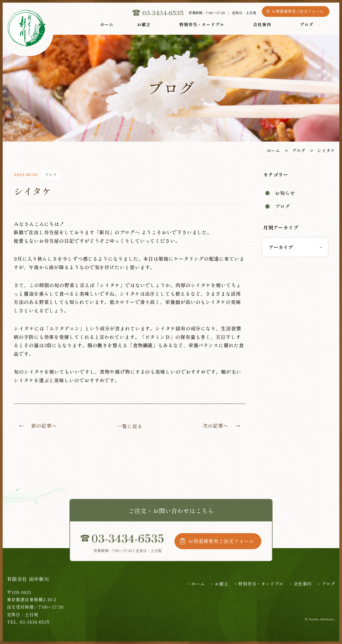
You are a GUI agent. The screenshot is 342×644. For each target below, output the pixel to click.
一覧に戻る (130, 426)
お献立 (144, 24)
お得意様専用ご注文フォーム (298, 11)
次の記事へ (215, 426)
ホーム (107, 24)
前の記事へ (44, 426)
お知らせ (285, 193)
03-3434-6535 (163, 13)
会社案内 (262, 24)
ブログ (307, 24)
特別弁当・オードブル (202, 24)
